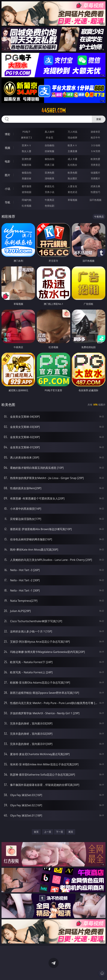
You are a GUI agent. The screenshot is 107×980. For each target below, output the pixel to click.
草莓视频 (72, 200)
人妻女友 (72, 186)
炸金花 (50, 137)
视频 (7, 148)
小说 (7, 189)
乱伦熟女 (72, 165)
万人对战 (72, 132)
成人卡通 (72, 159)
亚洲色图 (50, 173)
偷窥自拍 (27, 173)
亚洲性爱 (27, 159)
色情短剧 (50, 206)
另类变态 (95, 165)
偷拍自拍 (50, 159)
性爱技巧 (95, 192)
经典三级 (50, 165)
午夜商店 (50, 200)
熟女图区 (72, 178)
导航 (7, 202)
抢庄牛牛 (95, 137)
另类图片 (95, 178)
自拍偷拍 (50, 145)
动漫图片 (95, 173)
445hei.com (53, 110)
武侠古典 (95, 186)
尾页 (71, 832)
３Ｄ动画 (95, 145)
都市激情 (27, 186)
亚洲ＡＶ (27, 145)
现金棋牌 (72, 137)
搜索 (99, 119)
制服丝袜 (27, 165)
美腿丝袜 (27, 178)
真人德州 (50, 132)
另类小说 (50, 192)
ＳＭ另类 (95, 151)
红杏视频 (27, 206)
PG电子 (26, 132)
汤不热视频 (95, 200)
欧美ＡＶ (72, 145)
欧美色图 (72, 173)
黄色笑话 (72, 192)
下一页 (60, 832)
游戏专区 (95, 132)
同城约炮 (27, 200)
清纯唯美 (50, 178)
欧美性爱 (95, 159)
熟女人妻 (27, 151)
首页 (36, 832)
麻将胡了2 (27, 137)
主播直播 (72, 151)
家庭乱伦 (50, 186)
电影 (7, 161)
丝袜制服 (50, 151)
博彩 (7, 134)
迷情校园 (27, 192)
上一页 (48, 832)
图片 (7, 175)
